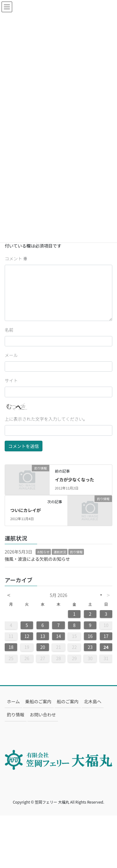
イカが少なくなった (75, 479)
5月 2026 (59, 595)
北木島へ (93, 701)
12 (27, 636)
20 (43, 647)
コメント (16, 258)
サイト (11, 380)
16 (90, 636)
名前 (9, 330)
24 (106, 647)
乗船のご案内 (38, 701)
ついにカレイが (26, 510)
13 (43, 636)
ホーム (13, 701)
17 (106, 636)
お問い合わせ (43, 715)
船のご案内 (68, 701)
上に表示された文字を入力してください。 (46, 419)
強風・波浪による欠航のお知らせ (37, 559)
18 (11, 647)
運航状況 (60, 552)
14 (59, 636)
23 (90, 647)
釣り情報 (76, 552)
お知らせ (43, 552)
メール (11, 355)
